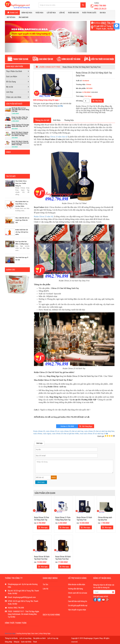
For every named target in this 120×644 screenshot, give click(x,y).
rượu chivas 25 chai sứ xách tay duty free (99, 431)
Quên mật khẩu (26, 642)
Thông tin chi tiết (42, 120)
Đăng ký (17, 642)
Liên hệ (62, 13)
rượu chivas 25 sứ (52, 431)
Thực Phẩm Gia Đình (14, 71)
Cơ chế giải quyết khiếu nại (78, 605)
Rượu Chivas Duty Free (50, 67)
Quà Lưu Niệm (12, 76)
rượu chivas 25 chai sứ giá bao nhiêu (65, 434)
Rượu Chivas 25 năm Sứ (44, 216)
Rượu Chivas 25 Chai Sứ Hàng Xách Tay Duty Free (94, 74)
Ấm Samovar (24, 17)
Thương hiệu (69, 120)
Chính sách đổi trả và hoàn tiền (78, 595)
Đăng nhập (8, 642)
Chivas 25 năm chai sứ (59, 137)
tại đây (60, 106)
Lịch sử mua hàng (25, 638)
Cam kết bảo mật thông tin (78, 601)
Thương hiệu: (81, 84)
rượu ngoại (47, 434)
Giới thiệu (57, 120)
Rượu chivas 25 (39, 431)
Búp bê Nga (11, 17)
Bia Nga (103, 13)
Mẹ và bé (10, 87)
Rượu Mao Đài (73, 13)
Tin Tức (45, 584)
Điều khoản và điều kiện (77, 584)
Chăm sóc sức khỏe (14, 97)
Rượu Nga (39, 13)
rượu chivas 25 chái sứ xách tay (72, 431)
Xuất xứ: (82, 81)
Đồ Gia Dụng (11, 82)
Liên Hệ (45, 589)
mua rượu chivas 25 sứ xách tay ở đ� (94, 434)
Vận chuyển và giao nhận (77, 610)
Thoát (35, 642)
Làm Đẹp (10, 92)
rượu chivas (38, 434)
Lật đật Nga (51, 13)
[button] (11, 37)
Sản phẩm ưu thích (39, 638)
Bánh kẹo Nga (27, 13)
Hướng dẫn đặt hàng (75, 589)
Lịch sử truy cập (53, 638)
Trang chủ (12, 13)
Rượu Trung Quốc (89, 13)
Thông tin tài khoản (11, 638)
